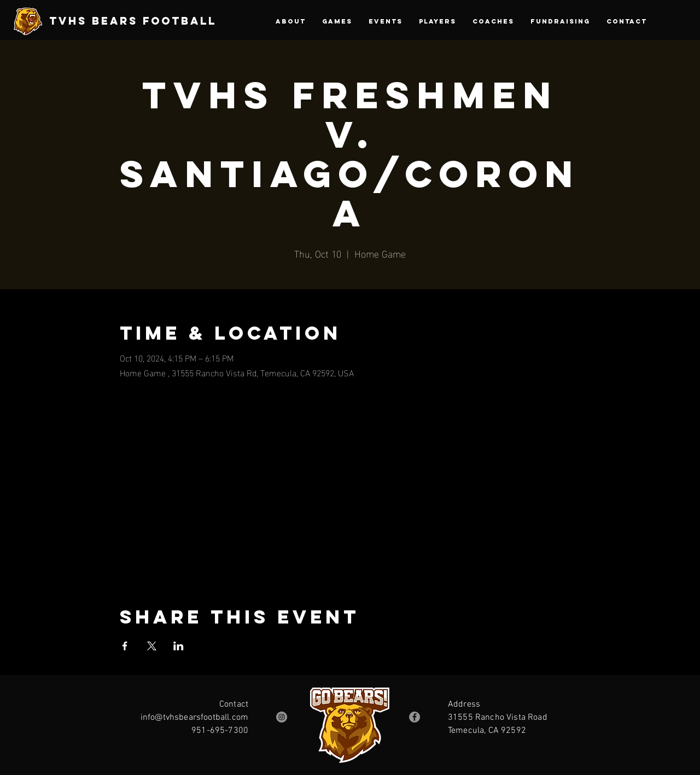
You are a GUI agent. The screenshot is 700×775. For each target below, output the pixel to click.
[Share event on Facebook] (125, 646)
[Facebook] (415, 717)
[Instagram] (282, 717)
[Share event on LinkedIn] (179, 646)
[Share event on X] (152, 646)
